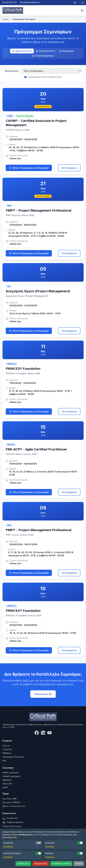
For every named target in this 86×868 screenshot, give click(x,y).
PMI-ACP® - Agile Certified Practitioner (36, 449)
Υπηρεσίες (7, 749)
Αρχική (6, 19)
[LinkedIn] (43, 733)
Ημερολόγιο (67, 51)
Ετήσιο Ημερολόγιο (43, 56)
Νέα (4, 760)
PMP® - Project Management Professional (39, 210)
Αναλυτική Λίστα (22, 51)
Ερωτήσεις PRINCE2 (11, 802)
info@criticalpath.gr (15, 822)
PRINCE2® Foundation (23, 369)
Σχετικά (6, 746)
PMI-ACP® (7, 784)
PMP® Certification (11, 773)
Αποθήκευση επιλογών (61, 863)
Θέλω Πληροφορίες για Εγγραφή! (29, 168)
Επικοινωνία (43, 694)
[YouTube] (49, 733)
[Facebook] (37, 733)
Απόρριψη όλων (41, 863)
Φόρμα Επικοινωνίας (12, 826)
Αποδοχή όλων (23, 863)
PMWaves (7, 753)
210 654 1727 (12, 818)
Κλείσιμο (79, 863)
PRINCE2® (7, 780)
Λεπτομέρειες (69, 168)
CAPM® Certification (11, 776)
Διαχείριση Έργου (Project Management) (38, 291)
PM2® (5, 788)
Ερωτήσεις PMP (10, 799)
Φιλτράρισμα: (12, 71)
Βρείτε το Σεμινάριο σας (14, 806)
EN (82, 3)
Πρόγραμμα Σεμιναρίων (14, 757)
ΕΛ (75, 3)
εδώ (15, 837)
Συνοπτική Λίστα (46, 51)
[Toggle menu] (82, 10)
